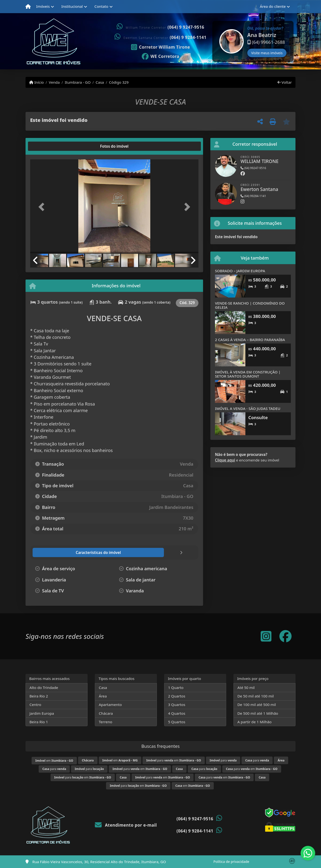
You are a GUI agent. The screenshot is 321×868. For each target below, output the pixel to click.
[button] (213, 41)
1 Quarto (176, 687)
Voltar (285, 82)
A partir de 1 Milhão (254, 722)
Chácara (106, 713)
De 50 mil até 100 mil (255, 696)
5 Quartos (177, 722)
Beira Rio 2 (39, 696)
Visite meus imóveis (267, 53)
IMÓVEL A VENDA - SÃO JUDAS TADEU (248, 408)
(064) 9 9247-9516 (186, 27)
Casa (100, 82)
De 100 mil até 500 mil (257, 705)
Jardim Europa (42, 713)
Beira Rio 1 (39, 722)
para (223, 760)
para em (174, 760)
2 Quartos (177, 696)
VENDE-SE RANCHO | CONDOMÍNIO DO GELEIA (250, 305)
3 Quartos (177, 705)
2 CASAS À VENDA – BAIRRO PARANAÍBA (250, 340)
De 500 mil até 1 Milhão (258, 713)
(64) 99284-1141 (253, 196)
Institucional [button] (72, 6)
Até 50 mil (246, 687)
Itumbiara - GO (78, 82)
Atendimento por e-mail (126, 825)
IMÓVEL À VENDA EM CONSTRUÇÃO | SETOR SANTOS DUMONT (248, 374)
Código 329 (119, 82)
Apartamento (110, 705)
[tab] (46, 146)
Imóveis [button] (43, 6)
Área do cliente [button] (273, 6)
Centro (35, 705)
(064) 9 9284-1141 (188, 37)
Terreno (105, 722)
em (54, 761)
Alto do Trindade (44, 687)
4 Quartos (177, 713)
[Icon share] (160, 47)
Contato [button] (101, 6)
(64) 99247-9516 (253, 168)
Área (103, 696)
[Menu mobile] (28, 7)
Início (36, 82)
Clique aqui (225, 460)
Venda (54, 82)
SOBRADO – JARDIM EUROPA (240, 271)
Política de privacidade (231, 862)
